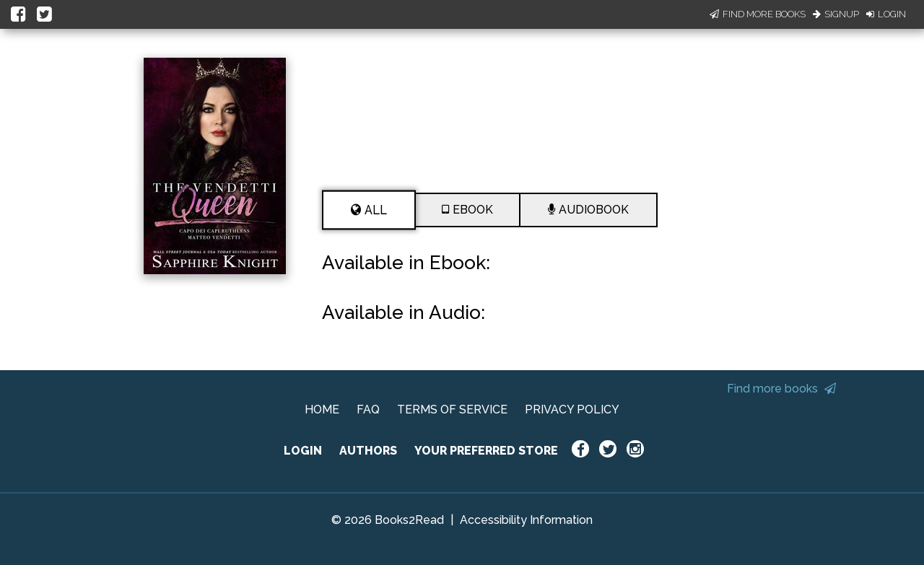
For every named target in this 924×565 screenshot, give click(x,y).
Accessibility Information (526, 520)
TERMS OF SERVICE (452, 409)
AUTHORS (368, 451)
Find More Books (758, 14)
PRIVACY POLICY (572, 409)
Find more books (781, 389)
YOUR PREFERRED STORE (486, 451)
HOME (322, 409)
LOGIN (303, 451)
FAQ (368, 409)
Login (886, 14)
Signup (836, 14)
